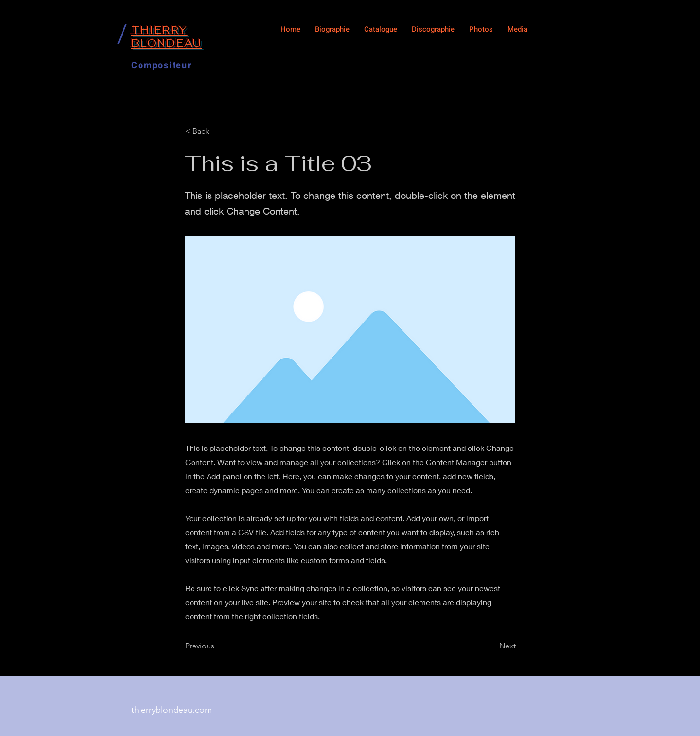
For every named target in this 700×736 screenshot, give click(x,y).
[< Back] (217, 131)
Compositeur (162, 65)
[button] (381, 29)
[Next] (491, 646)
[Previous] (217, 646)
